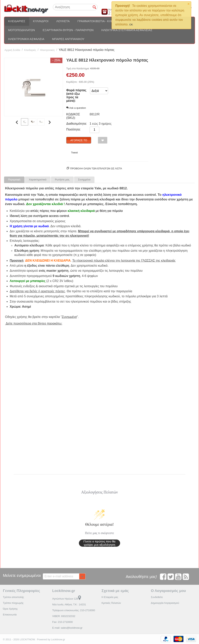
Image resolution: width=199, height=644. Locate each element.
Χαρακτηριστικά (38, 180)
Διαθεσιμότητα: (77, 124)
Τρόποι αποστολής (13, 597)
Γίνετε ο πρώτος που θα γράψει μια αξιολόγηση (99, 543)
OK (131, 25)
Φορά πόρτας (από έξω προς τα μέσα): (76, 95)
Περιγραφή (14, 180)
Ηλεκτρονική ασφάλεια (26, 39)
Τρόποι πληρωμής (13, 603)
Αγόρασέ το (79, 140)
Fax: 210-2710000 (63, 622)
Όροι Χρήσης (10, 609)
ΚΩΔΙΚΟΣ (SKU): (73, 116)
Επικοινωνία (10, 615)
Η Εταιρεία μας (110, 597)
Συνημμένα (84, 180)
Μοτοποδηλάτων (22, 30)
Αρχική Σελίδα (12, 50)
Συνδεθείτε (157, 597)
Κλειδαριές (17, 21)
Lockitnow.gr (58, 639)
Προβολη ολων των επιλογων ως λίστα (96, 168)
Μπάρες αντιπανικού (68, 39)
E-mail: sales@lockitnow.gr (67, 628)
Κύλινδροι (41, 21)
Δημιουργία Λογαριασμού (165, 603)
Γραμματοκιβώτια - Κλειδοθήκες (103, 21)
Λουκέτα (63, 21)
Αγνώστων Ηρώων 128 (67, 599)
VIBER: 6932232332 (64, 616)
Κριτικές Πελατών (111, 603)
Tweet (74, 153)
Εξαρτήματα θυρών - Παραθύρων (68, 30)
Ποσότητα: (73, 129)
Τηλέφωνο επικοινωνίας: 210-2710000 (74, 610)
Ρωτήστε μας (62, 180)
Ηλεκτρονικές (47, 50)
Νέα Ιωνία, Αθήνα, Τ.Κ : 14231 (69, 604)
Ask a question (76, 108)
